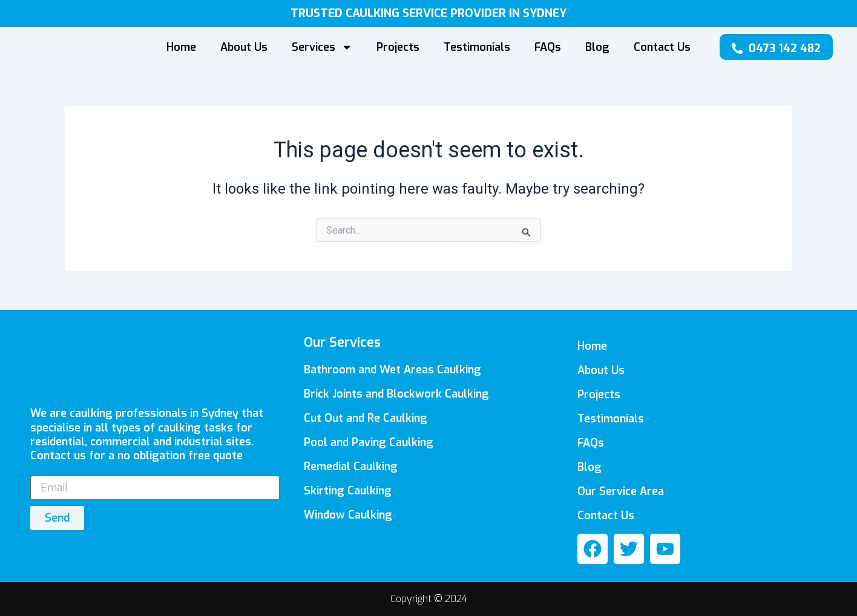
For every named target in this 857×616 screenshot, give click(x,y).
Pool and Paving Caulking (369, 442)
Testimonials (477, 47)
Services (322, 47)
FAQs (548, 47)
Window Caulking (348, 515)
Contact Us (662, 47)
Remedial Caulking (351, 467)
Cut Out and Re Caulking (366, 418)
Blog (597, 47)
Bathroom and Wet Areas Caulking (392, 370)
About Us (244, 47)
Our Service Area (621, 491)
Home (181, 47)
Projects (398, 47)
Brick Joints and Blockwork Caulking (396, 394)
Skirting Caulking (348, 491)
